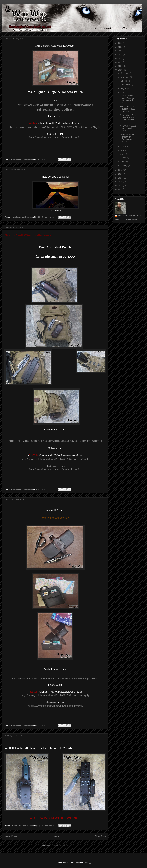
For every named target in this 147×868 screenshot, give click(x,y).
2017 (121, 174)
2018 (121, 170)
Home (56, 836)
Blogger (89, 862)
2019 (121, 70)
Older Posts (100, 836)
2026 (121, 43)
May (123, 150)
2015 (121, 182)
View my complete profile (126, 219)
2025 (121, 47)
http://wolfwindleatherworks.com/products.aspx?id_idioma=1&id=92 (55, 441)
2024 (121, 51)
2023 (121, 55)
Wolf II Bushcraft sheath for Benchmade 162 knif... (127, 138)
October (124, 81)
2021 (121, 62)
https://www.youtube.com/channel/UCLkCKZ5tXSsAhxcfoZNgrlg (55, 127)
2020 (121, 66)
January (124, 165)
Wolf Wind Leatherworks (129, 216)
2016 (121, 178)
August (124, 88)
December (125, 73)
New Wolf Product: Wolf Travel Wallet (128, 128)
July (122, 92)
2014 (121, 185)
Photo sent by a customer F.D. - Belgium (128, 109)
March (123, 158)
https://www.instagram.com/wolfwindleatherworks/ (55, 137)
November (125, 77)
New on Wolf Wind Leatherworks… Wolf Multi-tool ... (128, 119)
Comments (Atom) (61, 845)
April (123, 154)
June (123, 146)
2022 (121, 58)
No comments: (48, 159)
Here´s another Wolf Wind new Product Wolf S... (128, 99)
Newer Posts (11, 836)
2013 (121, 189)
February (125, 162)
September (125, 85)
